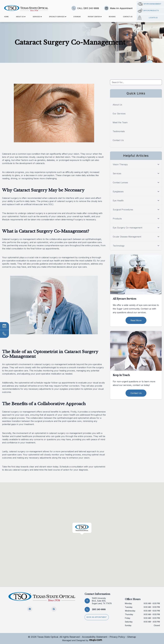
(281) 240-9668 (99, 609)
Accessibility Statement (95, 637)
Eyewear (77, 17)
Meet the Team (120, 122)
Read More (136, 320)
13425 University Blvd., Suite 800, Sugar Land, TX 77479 (102, 601)
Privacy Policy (117, 637)
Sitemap (132, 637)
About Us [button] (21, 17)
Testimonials (119, 131)
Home (6, 17)
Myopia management (149, 4)
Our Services (119, 114)
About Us (117, 105)
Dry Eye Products (148, 11)
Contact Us (128, 17)
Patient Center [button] (95, 17)
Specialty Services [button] (58, 17)
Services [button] (37, 17)
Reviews (112, 17)
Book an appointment (97, 616)
